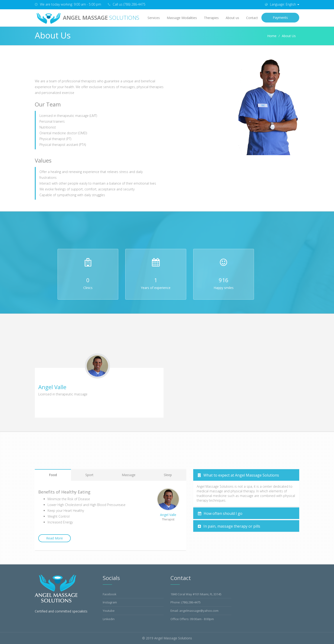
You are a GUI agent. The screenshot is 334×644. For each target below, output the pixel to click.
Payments (280, 18)
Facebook (110, 594)
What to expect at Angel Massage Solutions (238, 475)
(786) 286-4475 (191, 602)
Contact (252, 18)
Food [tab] (53, 475)
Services (154, 18)
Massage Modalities (182, 18)
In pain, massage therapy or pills (229, 526)
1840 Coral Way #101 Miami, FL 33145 (196, 594)
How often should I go (220, 513)
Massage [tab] (129, 475)
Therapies (211, 18)
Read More (55, 538)
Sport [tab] (89, 475)
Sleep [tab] (168, 475)
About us (232, 18)
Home (272, 36)
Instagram (110, 602)
